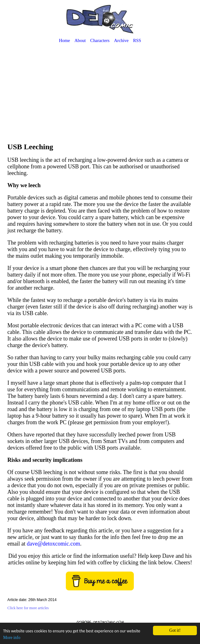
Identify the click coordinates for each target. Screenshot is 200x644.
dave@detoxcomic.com (54, 544)
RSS (137, 40)
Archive (121, 40)
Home (64, 40)
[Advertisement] (100, 94)
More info (12, 638)
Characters (100, 40)
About (80, 40)
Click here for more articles (28, 608)
